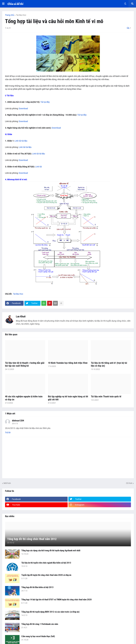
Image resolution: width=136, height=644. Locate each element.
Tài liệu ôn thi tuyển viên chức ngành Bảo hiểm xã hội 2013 (46, 563)
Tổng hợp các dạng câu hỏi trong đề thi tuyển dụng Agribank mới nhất (51, 551)
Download (23, 108)
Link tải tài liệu (21, 141)
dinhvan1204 (18, 421)
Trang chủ (10, 15)
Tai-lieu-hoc (21, 15)
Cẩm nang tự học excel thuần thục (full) (38, 636)
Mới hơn (7, 483)
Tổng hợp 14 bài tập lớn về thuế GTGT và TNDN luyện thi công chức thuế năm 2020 (57, 600)
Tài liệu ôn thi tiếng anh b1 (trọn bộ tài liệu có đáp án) (109, 364)
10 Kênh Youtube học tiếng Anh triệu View (68, 363)
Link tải (39, 167)
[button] (3, 4)
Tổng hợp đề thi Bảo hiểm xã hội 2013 (37, 587)
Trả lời (8, 433)
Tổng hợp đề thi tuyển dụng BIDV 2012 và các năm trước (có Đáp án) (50, 612)
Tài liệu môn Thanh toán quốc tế (106, 397)
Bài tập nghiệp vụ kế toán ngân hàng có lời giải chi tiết (68, 398)
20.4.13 (15, 424)
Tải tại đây (45, 102)
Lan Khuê (21, 316)
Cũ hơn (129, 483)
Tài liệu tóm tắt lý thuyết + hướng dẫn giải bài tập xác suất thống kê (25, 364)
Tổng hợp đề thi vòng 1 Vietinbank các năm (40, 624)
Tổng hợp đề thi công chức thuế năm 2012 (32, 539)
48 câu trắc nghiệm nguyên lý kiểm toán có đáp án (24, 398)
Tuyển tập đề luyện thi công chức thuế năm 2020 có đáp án (46, 575)
